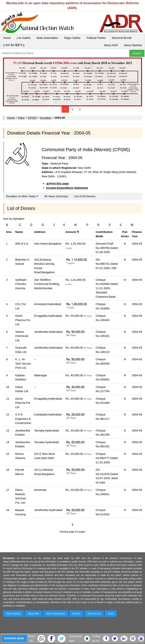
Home (7, 38)
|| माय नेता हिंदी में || (14, 45)
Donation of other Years (22, 196)
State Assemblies (47, 38)
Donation (46, 118)
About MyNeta (133, 45)
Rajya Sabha (72, 38)
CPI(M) (32, 118)
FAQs (111, 614)
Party (21, 118)
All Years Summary (56, 196)
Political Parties (96, 38)
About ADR (111, 45)
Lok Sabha (24, 38)
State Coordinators (56, 614)
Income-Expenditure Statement (67, 188)
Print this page (59, 183)
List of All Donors (85, 196)
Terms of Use (94, 614)
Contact (76, 614)
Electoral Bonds (122, 38)
